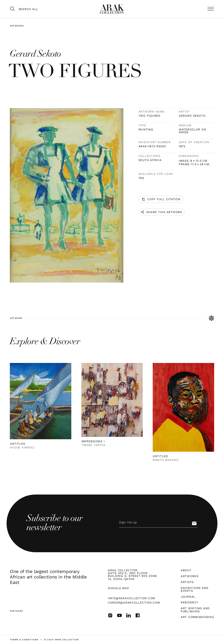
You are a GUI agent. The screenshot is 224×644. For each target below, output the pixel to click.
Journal (188, 597)
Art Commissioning (197, 617)
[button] (211, 9)
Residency (190, 602)
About (186, 570)
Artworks (17, 26)
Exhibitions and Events (195, 589)
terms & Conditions (24, 640)
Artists (187, 582)
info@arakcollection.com (131, 598)
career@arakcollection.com (134, 603)
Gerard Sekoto (192, 116)
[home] (112, 9)
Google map (118, 588)
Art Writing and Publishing (195, 610)
